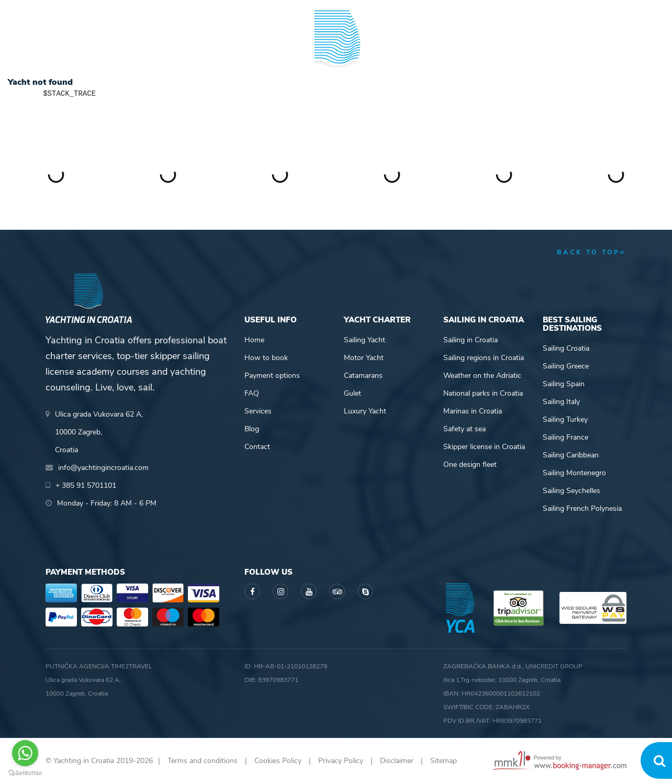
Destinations (155, 49)
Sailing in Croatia (471, 340)
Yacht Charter (76, 49)
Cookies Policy (278, 761)
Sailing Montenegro (574, 473)
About (614, 49)
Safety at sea (464, 429)
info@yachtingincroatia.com (174, 10)
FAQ (252, 393)
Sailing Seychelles (572, 491)
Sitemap (444, 761)
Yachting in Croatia (336, 92)
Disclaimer (397, 761)
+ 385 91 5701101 (82, 10)
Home (254, 340)
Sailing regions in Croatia (484, 358)
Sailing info (423, 49)
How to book (266, 358)
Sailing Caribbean (571, 455)
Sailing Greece (566, 366)
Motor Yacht (364, 358)
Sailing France (565, 437)
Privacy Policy (341, 761)
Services (258, 411)
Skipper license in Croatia (484, 447)
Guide (496, 49)
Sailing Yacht (365, 340)
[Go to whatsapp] (25, 753)
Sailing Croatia (566, 348)
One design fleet (470, 464)
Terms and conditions (203, 761)
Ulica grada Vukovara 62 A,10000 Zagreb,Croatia (99, 432)
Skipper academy (239, 49)
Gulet (352, 393)
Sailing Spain (564, 384)
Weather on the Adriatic (482, 376)
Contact (257, 447)
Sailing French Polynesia (582, 508)
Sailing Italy (561, 402)
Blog (555, 49)
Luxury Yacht (365, 411)
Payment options (272, 376)
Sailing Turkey (565, 419)
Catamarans (363, 376)
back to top (592, 252)
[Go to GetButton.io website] (25, 773)
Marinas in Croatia (473, 411)
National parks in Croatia (483, 393)
